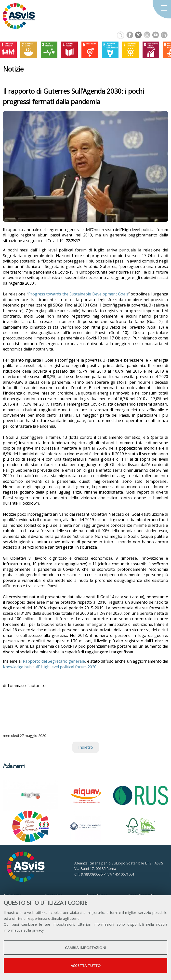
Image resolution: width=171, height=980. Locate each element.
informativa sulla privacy (24, 930)
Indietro (86, 747)
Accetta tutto (86, 965)
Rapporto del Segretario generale (54, 661)
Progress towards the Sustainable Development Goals (78, 294)
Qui (7, 924)
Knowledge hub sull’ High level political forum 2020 (50, 667)
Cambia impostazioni (86, 948)
